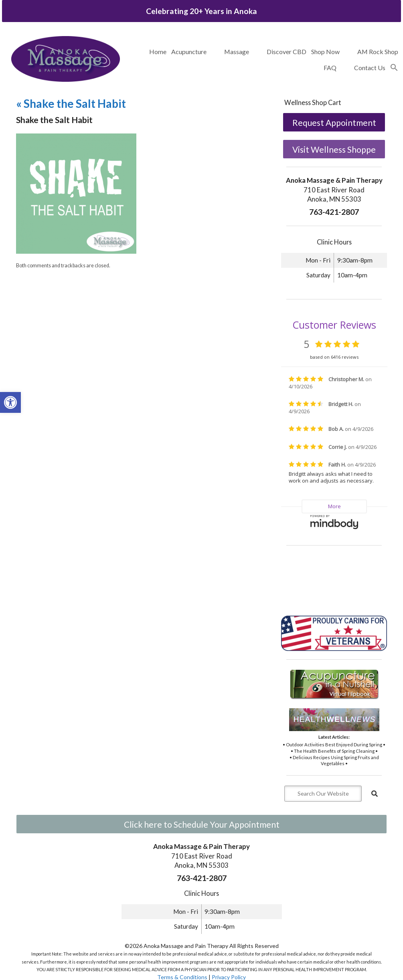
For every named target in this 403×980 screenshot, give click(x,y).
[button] (394, 68)
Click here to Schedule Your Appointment (202, 824)
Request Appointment (334, 122)
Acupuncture (189, 52)
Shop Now (325, 52)
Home (158, 52)
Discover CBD (287, 52)
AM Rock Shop (378, 52)
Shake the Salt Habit (71, 103)
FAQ (330, 68)
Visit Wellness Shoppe (334, 149)
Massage (237, 52)
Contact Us (370, 68)
